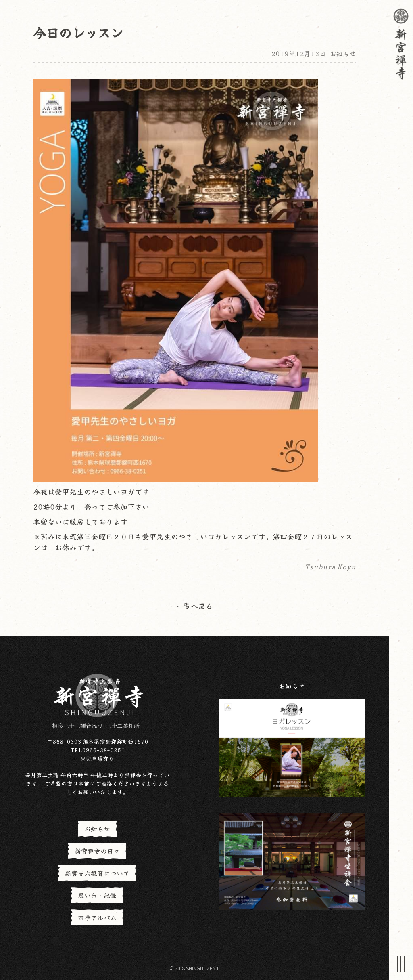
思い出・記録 (97, 895)
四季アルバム (97, 917)
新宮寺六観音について (97, 873)
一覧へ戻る (194, 606)
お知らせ (343, 53)
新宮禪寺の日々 (97, 851)
